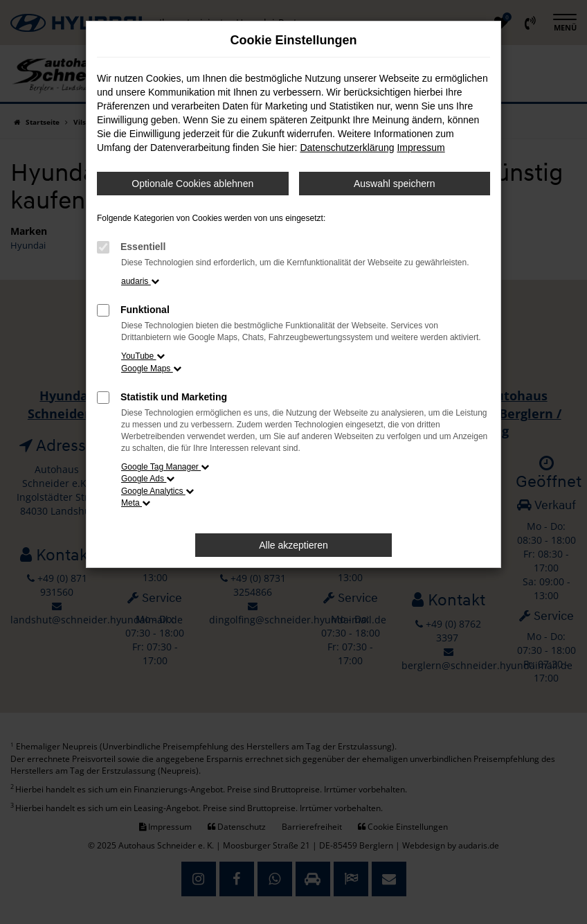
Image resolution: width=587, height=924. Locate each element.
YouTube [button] (143, 356)
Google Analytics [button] (157, 491)
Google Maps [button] (151, 368)
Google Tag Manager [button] (165, 467)
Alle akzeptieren (293, 545)
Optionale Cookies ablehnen (192, 184)
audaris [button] (140, 281)
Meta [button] (136, 503)
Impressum (421, 148)
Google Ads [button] (148, 479)
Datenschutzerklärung (347, 148)
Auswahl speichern (395, 184)
